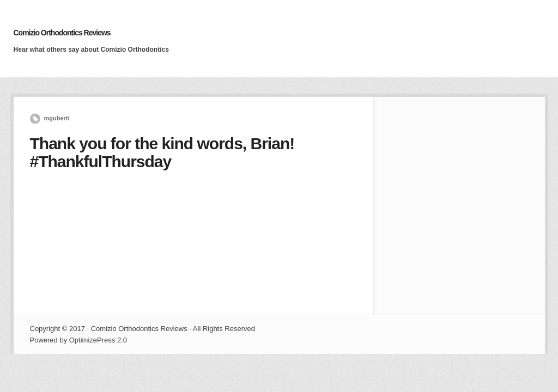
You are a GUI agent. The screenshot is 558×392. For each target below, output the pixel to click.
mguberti (57, 118)
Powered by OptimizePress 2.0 (78, 340)
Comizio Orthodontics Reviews (62, 33)
